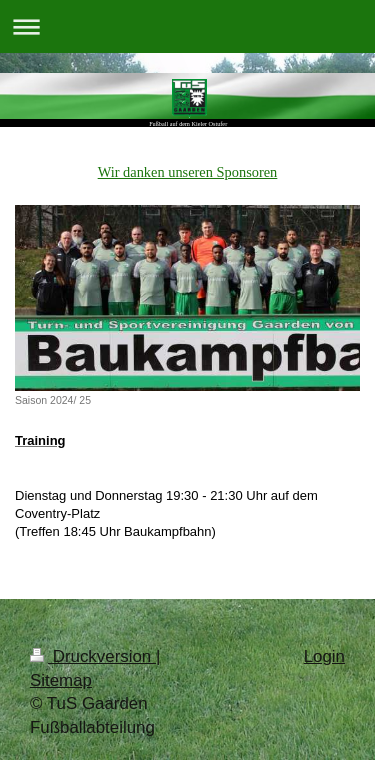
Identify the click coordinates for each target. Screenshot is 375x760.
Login (324, 656)
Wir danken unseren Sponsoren (188, 172)
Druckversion (93, 656)
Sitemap (61, 680)
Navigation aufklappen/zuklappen (187, 26)
